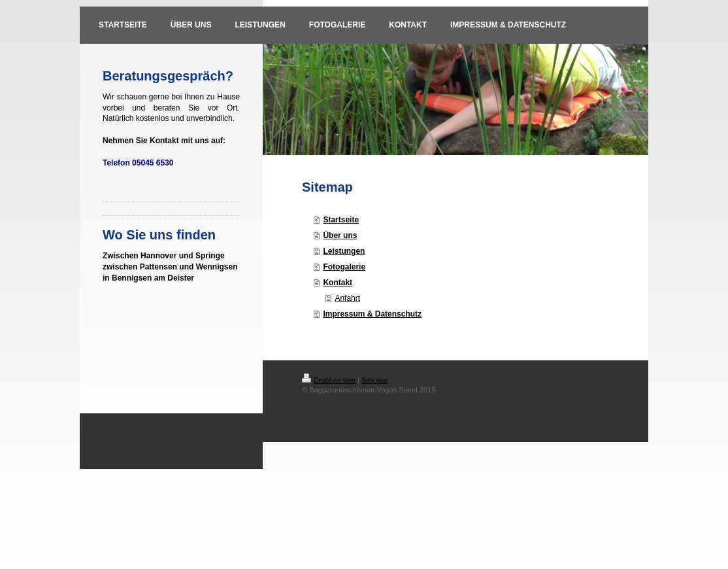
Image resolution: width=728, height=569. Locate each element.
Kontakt (338, 283)
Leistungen (344, 251)
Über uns (340, 235)
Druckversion (329, 380)
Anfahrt (347, 298)
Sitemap (374, 380)
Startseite (341, 220)
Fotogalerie (344, 267)
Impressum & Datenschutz (372, 314)
